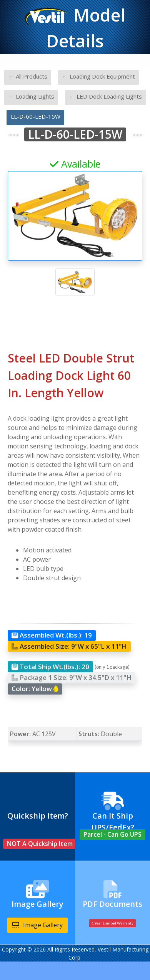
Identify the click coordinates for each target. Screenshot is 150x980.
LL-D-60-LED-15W (36, 116)
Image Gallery (37, 925)
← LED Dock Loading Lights (106, 96)
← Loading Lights (31, 96)
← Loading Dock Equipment (99, 76)
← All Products (28, 76)
